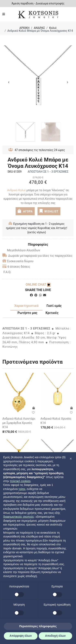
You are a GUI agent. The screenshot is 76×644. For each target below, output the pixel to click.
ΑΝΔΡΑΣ (39, 28)
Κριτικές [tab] (52, 313)
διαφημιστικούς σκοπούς (19, 517)
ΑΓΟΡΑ (25, 211)
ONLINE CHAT (38, 285)
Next (67, 82)
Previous (9, 82)
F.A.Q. (7, 272)
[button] (71, 459)
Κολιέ (53, 28)
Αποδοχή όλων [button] (55, 636)
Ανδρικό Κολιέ (17, 190)
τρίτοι (22, 489)
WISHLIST (49, 211)
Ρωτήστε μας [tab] (27, 313)
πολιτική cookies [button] (20, 481)
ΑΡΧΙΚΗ (25, 28)
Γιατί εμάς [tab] (54, 306)
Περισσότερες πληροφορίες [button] (38, 626)
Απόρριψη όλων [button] (21, 636)
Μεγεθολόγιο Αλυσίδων (21, 250)
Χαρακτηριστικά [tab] (26, 306)
